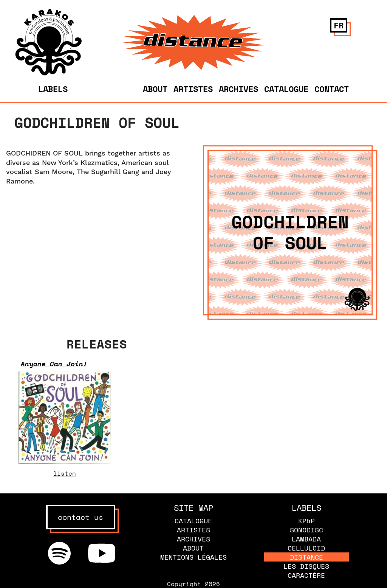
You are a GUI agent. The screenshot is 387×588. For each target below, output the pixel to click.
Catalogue (286, 89)
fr (339, 25)
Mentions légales (193, 557)
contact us (80, 517)
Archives (238, 89)
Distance (307, 557)
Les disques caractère (306, 571)
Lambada (306, 539)
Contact (332, 89)
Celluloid (306, 548)
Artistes (193, 89)
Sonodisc (307, 530)
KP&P (307, 521)
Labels (53, 89)
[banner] (49, 73)
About (155, 89)
